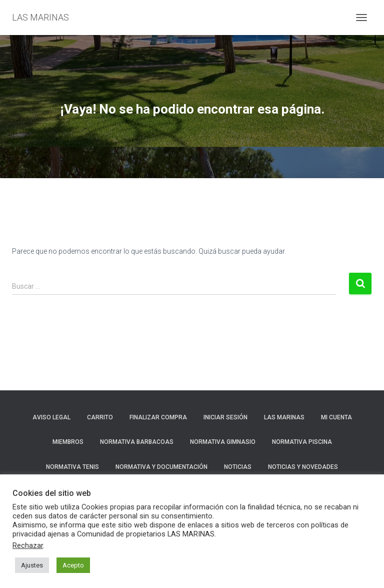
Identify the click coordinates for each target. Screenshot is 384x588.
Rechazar (28, 545)
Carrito (100, 417)
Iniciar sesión (225, 417)
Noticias (238, 467)
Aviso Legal (51, 417)
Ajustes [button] (32, 565)
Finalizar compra (158, 417)
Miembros (68, 442)
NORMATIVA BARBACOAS (137, 442)
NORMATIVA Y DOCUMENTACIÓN (161, 467)
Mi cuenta (336, 417)
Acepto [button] (73, 565)
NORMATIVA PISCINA (302, 442)
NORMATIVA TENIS (72, 467)
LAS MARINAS (284, 417)
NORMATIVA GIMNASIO (223, 442)
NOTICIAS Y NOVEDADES (303, 467)
